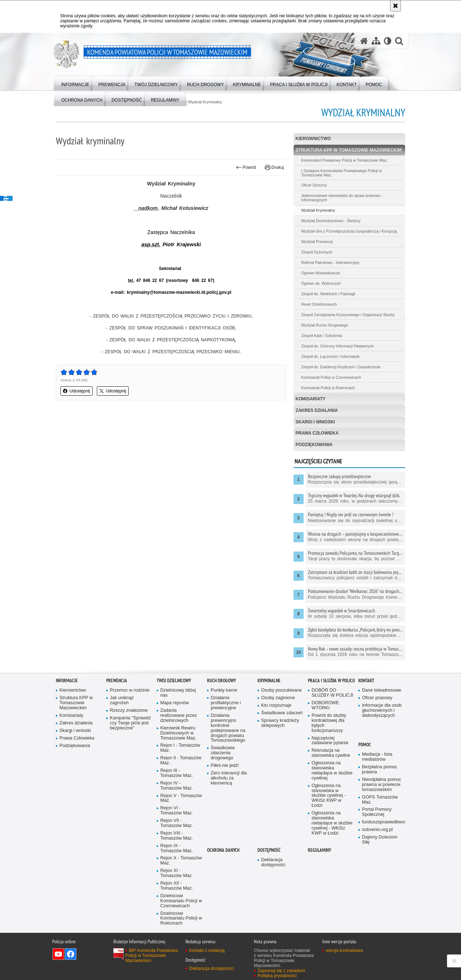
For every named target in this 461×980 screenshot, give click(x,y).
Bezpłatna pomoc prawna (380, 770)
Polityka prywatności (277, 976)
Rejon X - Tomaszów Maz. (181, 861)
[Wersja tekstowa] (388, 41)
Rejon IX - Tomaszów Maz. (177, 848)
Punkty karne (224, 690)
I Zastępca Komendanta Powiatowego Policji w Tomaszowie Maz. (341, 173)
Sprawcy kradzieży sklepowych (280, 723)
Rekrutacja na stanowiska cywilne (331, 753)
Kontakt (366, 681)
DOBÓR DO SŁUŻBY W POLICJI (332, 693)
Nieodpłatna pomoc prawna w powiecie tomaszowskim (382, 785)
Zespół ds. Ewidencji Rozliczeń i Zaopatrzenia (341, 367)
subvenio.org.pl (377, 830)
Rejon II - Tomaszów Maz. (181, 761)
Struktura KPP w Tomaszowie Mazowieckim (349, 150)
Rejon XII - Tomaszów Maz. (177, 886)
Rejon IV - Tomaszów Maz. (177, 786)
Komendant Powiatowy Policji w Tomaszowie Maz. (344, 160)
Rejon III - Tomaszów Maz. (177, 773)
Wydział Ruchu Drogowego (325, 325)
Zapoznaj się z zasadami (281, 971)
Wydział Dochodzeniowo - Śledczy (331, 221)
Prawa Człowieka (317, 433)
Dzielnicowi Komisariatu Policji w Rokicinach (181, 919)
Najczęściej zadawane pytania (330, 741)
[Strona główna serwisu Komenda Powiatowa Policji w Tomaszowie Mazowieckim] (364, 41)
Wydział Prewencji (317, 242)
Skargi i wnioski (315, 422)
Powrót (246, 167)
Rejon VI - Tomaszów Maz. (177, 811)
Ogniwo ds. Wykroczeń (321, 283)
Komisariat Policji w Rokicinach (328, 388)
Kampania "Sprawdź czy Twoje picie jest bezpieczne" (130, 723)
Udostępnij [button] (77, 391)
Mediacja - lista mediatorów (377, 757)
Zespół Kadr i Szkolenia (321, 336)
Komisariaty (311, 399)
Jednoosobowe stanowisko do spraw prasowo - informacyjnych (342, 198)
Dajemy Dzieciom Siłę (380, 840)
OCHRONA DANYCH (223, 850)
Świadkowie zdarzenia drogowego (223, 753)
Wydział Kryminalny (205, 102)
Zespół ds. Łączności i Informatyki (330, 356)
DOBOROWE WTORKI (325, 705)
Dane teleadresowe (382, 690)
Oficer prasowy (377, 698)
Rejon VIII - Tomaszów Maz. (177, 836)
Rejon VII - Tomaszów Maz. (177, 823)
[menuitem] (75, 83)
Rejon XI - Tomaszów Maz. (177, 873)
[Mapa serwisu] (376, 41)
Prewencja (117, 681)
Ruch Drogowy (221, 681)
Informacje (67, 681)
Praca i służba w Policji (331, 681)
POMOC (365, 745)
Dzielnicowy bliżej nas (178, 693)
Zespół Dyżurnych (317, 252)
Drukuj (274, 167)
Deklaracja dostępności (273, 862)
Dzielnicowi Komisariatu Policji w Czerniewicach (181, 901)
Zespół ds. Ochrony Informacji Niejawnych (337, 346)
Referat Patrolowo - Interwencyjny (330, 262)
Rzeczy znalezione (129, 711)
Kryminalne (269, 681)
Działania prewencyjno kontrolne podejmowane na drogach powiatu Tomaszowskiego (228, 728)
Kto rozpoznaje (276, 705)
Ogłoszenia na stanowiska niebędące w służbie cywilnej (332, 771)
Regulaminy (319, 850)
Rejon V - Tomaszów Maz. (181, 798)
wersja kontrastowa (344, 950)
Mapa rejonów (174, 703)
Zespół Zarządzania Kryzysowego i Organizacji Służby (348, 315)
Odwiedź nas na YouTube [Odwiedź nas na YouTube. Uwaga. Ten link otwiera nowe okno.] (58, 954)
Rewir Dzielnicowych (319, 304)
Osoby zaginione (278, 698)
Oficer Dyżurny (314, 185)
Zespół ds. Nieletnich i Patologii (328, 294)
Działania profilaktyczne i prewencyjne (226, 703)
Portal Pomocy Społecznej (377, 812)
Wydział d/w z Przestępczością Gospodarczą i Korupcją (349, 231)
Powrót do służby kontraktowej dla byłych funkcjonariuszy (329, 723)
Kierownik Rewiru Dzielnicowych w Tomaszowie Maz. (178, 733)
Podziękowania (314, 445)
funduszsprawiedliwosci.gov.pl (383, 822)
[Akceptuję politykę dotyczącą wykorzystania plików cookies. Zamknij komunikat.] (395, 6)
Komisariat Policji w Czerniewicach (331, 377)
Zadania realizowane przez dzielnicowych (179, 716)
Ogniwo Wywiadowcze (321, 273)
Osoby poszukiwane (281, 690)
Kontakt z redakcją (207, 950)
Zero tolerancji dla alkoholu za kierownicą (229, 778)
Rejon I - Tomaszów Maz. (180, 748)
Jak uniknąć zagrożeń (122, 700)
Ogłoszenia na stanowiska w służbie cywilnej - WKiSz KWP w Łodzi (329, 796)
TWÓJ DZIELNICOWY (174, 681)
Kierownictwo (313, 139)
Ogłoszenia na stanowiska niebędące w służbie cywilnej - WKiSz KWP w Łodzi (332, 823)
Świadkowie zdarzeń (282, 713)
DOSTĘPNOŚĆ (269, 850)
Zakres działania (317, 410)
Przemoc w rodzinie (130, 690)
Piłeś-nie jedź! (225, 766)
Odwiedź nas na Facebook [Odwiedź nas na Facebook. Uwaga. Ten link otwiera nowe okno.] (71, 954)
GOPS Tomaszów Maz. (380, 800)
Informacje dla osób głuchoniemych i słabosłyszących (382, 711)
